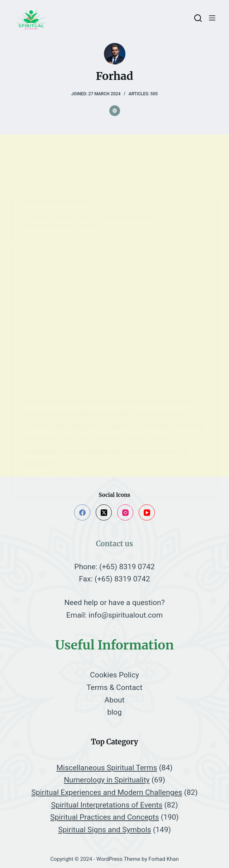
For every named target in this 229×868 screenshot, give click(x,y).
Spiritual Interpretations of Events (107, 805)
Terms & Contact (115, 687)
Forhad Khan (164, 859)
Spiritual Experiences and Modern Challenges (107, 792)
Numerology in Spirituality (107, 780)
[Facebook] (82, 512)
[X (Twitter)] (104, 512)
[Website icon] (115, 111)
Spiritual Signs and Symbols (104, 830)
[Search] (198, 18)
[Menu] (212, 18)
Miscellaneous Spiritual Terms (107, 768)
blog (114, 712)
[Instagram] (125, 512)
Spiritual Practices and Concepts (104, 817)
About (115, 700)
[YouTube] (147, 512)
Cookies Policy (114, 675)
